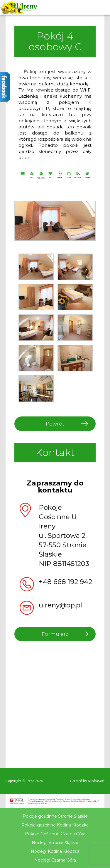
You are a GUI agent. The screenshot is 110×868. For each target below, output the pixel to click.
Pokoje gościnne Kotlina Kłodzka (55, 825)
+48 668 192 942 (65, 582)
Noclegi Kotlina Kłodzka (55, 851)
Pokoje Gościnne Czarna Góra (55, 834)
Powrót (55, 424)
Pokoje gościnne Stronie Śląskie (55, 816)
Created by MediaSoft (87, 781)
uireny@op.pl (60, 605)
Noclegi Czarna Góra (55, 860)
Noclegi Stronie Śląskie (55, 843)
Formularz (55, 634)
